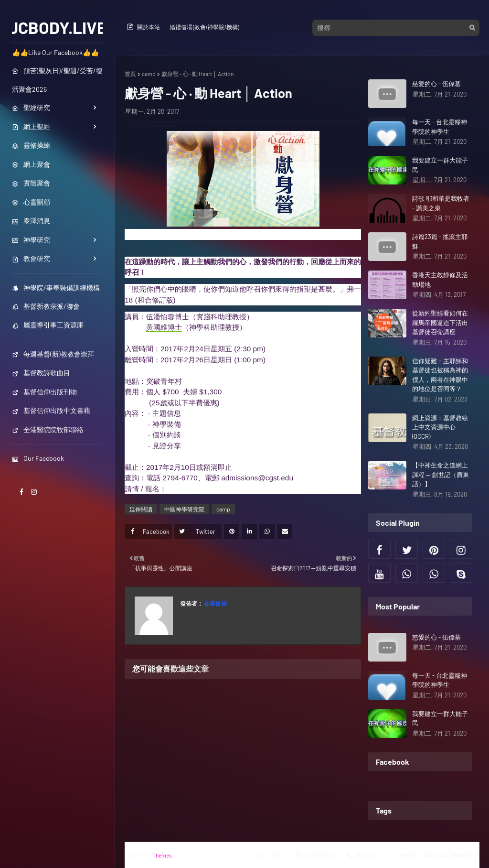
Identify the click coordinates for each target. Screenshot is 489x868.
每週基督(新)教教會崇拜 (53, 354)
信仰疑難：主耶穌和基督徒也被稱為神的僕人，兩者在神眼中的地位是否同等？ (440, 375)
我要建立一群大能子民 (440, 165)
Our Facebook (38, 458)
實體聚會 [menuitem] (31, 183)
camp (149, 74)
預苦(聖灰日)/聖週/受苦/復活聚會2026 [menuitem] (57, 80)
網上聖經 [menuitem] (31, 126)
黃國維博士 (164, 327)
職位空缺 (362, 855)
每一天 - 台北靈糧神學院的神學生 (440, 127)
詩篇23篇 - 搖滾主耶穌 (440, 241)
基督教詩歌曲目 (41, 373)
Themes (162, 855)
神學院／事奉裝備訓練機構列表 (434, 855)
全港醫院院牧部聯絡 (48, 429)
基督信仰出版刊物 (44, 392)
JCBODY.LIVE (58, 27)
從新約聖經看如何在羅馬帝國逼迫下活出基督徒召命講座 (440, 322)
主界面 (269, 855)
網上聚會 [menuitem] (31, 164)
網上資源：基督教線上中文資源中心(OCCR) (440, 427)
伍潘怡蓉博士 (168, 317)
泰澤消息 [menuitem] (31, 221)
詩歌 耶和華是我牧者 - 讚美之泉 (441, 203)
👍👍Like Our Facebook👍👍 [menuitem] (55, 52)
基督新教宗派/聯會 (46, 306)
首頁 (130, 74)
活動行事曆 (314, 855)
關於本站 (143, 27)
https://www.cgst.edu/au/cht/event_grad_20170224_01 (255, 489)
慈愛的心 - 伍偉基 (436, 84)
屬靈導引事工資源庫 (48, 325)
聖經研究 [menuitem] (31, 107)
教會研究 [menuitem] (31, 258)
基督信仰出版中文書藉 (51, 410)
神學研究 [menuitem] (31, 240)
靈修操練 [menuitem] (31, 145)
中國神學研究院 (184, 509)
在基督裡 (215, 603)
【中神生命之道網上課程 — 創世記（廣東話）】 (441, 474)
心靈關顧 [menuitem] (31, 202)
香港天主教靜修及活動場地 (440, 280)
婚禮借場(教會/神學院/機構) (205, 27)
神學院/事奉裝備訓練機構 (56, 288)
